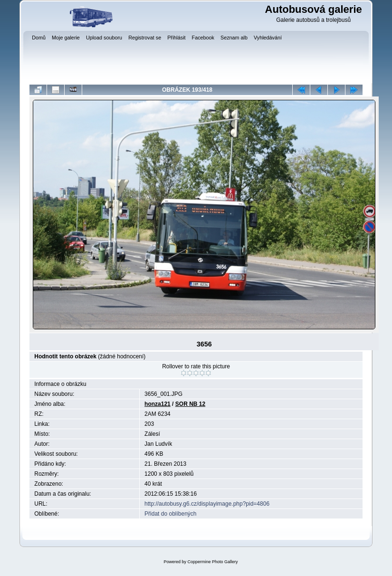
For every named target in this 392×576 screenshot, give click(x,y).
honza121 (158, 404)
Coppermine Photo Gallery (212, 562)
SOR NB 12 (190, 404)
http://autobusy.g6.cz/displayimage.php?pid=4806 (207, 504)
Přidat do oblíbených (170, 514)
